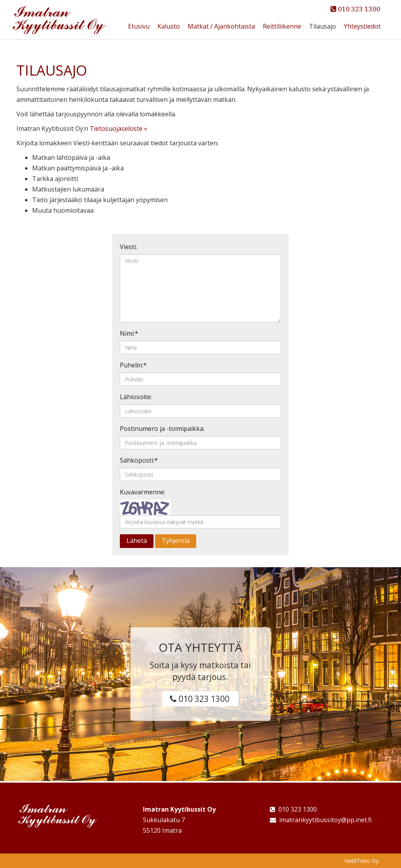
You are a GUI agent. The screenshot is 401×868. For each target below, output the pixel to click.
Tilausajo (322, 26)
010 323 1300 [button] (200, 698)
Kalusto (169, 26)
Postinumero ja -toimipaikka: (162, 429)
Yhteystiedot (362, 26)
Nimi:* (129, 333)
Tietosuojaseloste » (118, 128)
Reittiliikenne (282, 26)
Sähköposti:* (139, 460)
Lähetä (137, 541)
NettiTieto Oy (361, 861)
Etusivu (139, 26)
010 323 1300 (355, 9)
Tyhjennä (176, 541)
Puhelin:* (133, 365)
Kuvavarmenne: (143, 492)
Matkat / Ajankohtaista (221, 26)
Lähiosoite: (136, 397)
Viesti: (128, 247)
